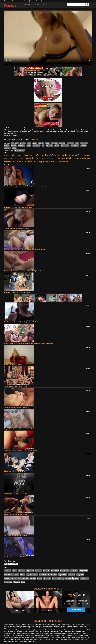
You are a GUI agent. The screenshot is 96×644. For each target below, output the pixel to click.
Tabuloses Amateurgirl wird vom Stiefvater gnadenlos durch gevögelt (26, 186)
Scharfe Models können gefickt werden (16, 228)
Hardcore (14, 146)
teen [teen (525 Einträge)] (67, 161)
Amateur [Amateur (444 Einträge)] (7, 155)
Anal (12, 143)
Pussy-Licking (65, 146)
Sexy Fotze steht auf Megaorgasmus (16, 535)
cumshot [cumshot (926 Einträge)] (64, 155)
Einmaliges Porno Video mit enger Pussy (17, 292)
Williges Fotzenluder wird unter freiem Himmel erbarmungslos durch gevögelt (29, 343)
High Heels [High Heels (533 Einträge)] (42, 158)
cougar (47, 143)
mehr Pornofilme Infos (10, 135)
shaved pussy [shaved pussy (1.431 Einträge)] (36, 161)
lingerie (29, 146)
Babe (17, 143)
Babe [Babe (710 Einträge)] (13, 155)
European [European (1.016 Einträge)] (82, 155)
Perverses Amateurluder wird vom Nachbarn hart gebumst (22, 271)
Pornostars (45, 4)
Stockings (83, 146)
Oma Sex (45, 1)
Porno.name (13, 6)
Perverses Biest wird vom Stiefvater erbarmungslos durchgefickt (25, 250)
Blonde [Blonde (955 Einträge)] (40, 155)
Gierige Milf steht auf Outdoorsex (15, 472)
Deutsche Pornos (35, 1)
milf (43, 146)
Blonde (35, 143)
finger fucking (84, 143)
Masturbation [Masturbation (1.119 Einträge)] (67, 158)
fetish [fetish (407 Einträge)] (6, 158)
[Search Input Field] (76, 4)
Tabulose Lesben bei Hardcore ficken (16, 386)
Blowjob (41, 143)
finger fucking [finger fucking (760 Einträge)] (14, 158)
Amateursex (25, 1)
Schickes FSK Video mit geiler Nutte (16, 493)
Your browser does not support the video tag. (48, 38)
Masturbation (37, 146)
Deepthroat (54, 143)
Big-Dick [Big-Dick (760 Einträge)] (26, 155)
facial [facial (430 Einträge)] (89, 155)
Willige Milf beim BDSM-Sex (13, 365)
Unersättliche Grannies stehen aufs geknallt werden (20, 450)
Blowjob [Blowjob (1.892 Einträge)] (48, 155)
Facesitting (70, 143)
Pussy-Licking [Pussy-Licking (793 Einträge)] (23, 161)
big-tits (29, 143)
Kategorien (27, 4)
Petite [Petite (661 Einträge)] (6, 161)
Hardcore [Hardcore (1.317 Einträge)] (32, 158)
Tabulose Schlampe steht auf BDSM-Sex (17, 407)
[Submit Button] (87, 4)
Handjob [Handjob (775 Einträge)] (24, 158)
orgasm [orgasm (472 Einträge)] (87, 158)
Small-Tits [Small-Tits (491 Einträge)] (47, 161)
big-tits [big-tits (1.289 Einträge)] (34, 155)
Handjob (7, 146)
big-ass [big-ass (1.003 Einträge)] (19, 155)
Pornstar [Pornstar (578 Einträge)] (13, 161)
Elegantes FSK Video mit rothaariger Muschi (18, 207)
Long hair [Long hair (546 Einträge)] (57, 158)
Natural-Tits (49, 146)
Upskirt (14, 148)
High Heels (21, 146)
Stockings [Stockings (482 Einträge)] (55, 161)
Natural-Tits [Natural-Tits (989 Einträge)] (79, 158)
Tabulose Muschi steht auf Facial (15, 557)
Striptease (7, 148)
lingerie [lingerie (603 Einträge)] (50, 158)
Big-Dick (23, 143)
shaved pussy (75, 146)
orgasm (57, 146)
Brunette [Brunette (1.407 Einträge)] (56, 155)
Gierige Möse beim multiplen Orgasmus (17, 514)
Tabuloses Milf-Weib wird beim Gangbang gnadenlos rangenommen (25, 322)
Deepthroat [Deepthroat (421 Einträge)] (73, 155)
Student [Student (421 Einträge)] (62, 161)
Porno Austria (16, 1)
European (62, 143)
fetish (77, 143)
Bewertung (36, 4)
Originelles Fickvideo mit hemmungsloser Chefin (20, 429)
